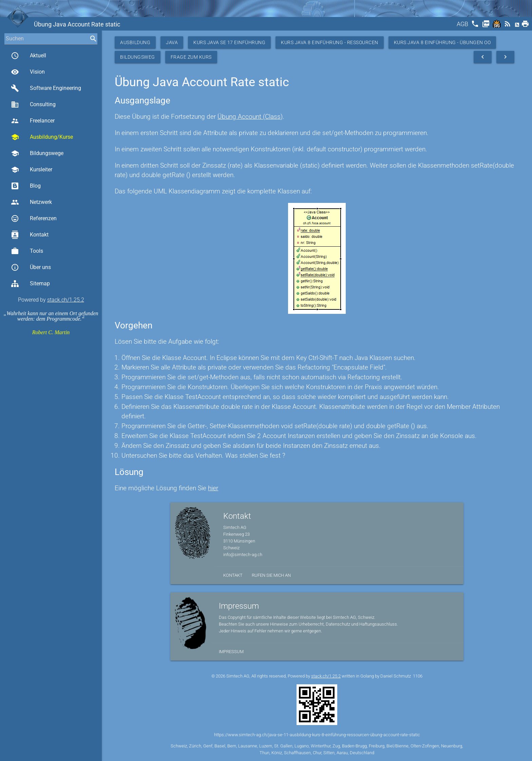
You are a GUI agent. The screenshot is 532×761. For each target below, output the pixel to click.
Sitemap (30, 284)
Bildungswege (37, 153)
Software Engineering (46, 88)
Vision (28, 72)
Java (172, 42)
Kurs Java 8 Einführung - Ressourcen (330, 42)
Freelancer (33, 121)
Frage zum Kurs (191, 57)
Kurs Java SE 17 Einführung (229, 42)
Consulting (33, 104)
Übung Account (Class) (250, 117)
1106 (418, 676)
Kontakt (30, 235)
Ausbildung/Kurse (42, 137)
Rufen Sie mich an (271, 575)
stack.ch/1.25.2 (66, 300)
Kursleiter (32, 170)
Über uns (31, 267)
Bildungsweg (138, 57)
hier (213, 488)
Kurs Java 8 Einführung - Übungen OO (442, 42)
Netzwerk (31, 202)
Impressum (231, 652)
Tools (27, 251)
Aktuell (28, 56)
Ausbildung (135, 42)
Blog (26, 186)
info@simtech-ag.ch (243, 555)
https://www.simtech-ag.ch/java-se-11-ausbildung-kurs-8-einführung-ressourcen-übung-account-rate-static (317, 735)
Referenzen (34, 218)
